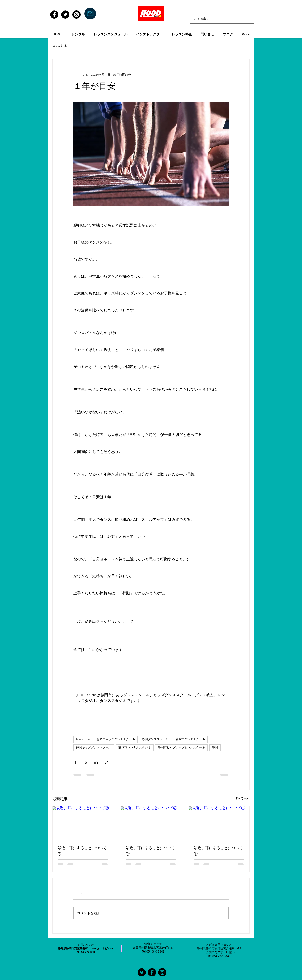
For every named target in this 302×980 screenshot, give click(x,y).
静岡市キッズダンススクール (116, 740)
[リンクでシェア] (106, 762)
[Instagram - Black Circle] (76, 15)
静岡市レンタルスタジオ (135, 748)
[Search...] (221, 19)
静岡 (215, 748)
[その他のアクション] (226, 75)
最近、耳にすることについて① (218, 851)
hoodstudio (83, 740)
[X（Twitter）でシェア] (86, 762)
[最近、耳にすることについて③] (83, 823)
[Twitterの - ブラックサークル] (142, 972)
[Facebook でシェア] (75, 762)
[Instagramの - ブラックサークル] (162, 972)
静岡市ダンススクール (190, 740)
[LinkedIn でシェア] (96, 762)
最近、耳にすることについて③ (82, 851)
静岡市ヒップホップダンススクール (181, 748)
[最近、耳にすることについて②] (151, 823)
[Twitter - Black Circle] (65, 15)
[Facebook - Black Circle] (54, 15)
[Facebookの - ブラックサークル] (152, 972)
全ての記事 (60, 46)
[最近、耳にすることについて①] (219, 823)
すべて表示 (242, 799)
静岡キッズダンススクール (94, 748)
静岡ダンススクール (155, 740)
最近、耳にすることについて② (150, 851)
